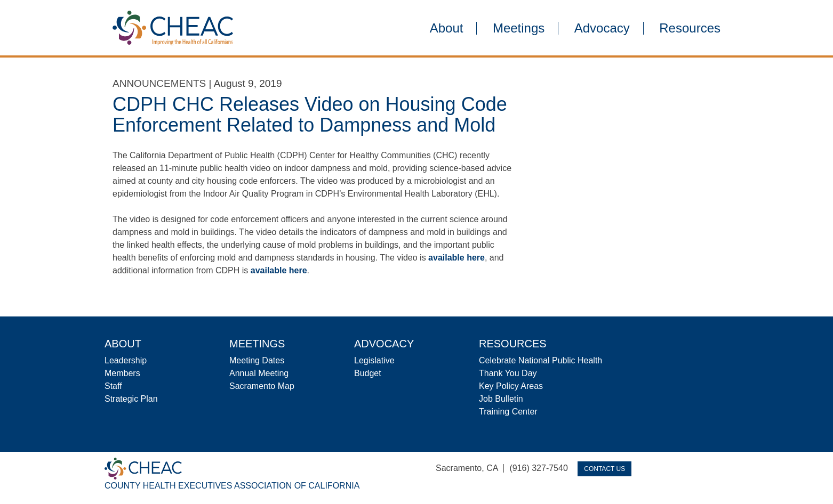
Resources (690, 28)
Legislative (374, 360)
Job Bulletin (501, 399)
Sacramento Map (262, 386)
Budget (368, 373)
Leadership (126, 360)
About (447, 28)
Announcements (159, 83)
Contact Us (604, 469)
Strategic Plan (131, 399)
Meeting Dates (257, 360)
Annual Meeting (259, 373)
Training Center (508, 412)
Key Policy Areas (511, 386)
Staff (113, 386)
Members (122, 373)
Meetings (519, 28)
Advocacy (602, 28)
